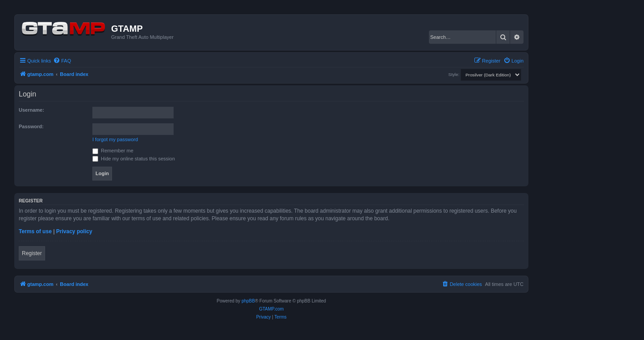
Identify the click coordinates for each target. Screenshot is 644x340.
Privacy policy (74, 231)
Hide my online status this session (134, 159)
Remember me (113, 151)
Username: (31, 110)
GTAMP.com (271, 309)
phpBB (248, 301)
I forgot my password (115, 139)
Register (32, 253)
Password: (31, 126)
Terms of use (35, 231)
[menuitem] (62, 61)
